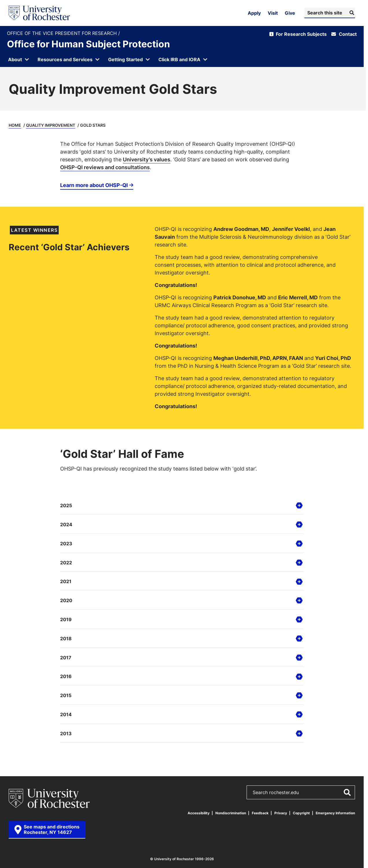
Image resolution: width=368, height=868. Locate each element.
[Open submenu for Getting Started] (129, 59)
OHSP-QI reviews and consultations (105, 167)
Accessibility (199, 813)
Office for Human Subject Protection (88, 44)
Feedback (260, 813)
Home (15, 125)
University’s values (147, 159)
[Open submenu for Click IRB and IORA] (183, 59)
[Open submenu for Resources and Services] (69, 59)
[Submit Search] (351, 13)
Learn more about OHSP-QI (94, 185)
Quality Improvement (51, 125)
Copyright (301, 813)
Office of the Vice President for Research (63, 33)
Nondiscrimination (231, 813)
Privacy (281, 813)
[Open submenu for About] (19, 59)
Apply (254, 13)
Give (290, 13)
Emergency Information (335, 813)
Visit (273, 13)
